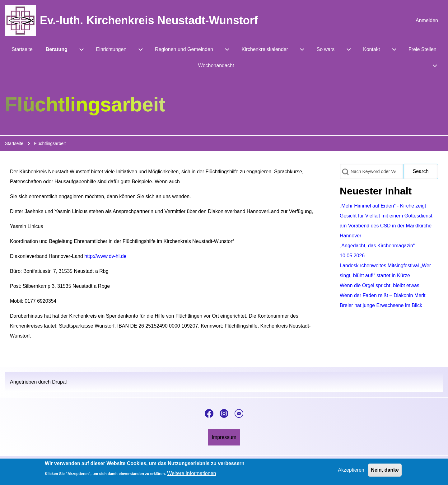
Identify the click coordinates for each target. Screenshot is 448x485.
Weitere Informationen (191, 476)
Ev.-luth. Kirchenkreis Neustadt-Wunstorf (149, 20)
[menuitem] (427, 21)
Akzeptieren (351, 472)
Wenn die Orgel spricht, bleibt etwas (380, 285)
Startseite (14, 143)
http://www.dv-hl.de (105, 256)
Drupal (59, 382)
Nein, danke (385, 472)
